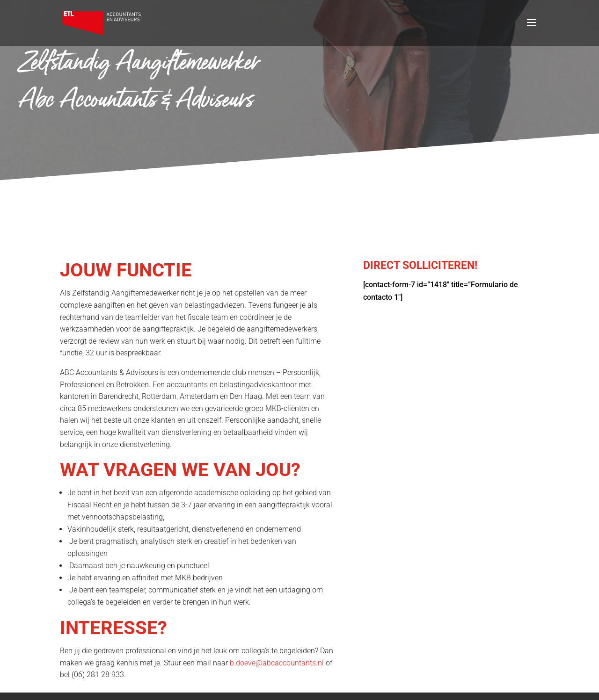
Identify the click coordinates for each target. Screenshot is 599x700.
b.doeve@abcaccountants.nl (277, 663)
